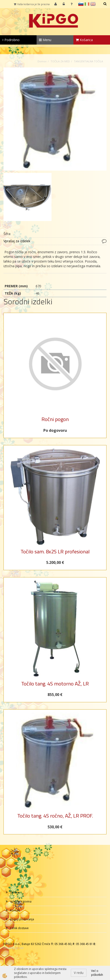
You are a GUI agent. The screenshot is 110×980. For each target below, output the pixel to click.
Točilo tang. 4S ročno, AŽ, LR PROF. (55, 816)
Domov (42, 61)
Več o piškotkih (97, 973)
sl (81, 4)
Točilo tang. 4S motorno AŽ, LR (55, 684)
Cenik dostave (19, 928)
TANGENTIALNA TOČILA (88, 61)
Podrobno (11, 40)
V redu (79, 973)
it (87, 4)
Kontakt (15, 910)
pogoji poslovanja (22, 919)
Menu (45, 40)
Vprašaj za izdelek (17, 241)
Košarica (84, 40)
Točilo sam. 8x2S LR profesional (55, 551)
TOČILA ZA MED (60, 61)
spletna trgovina (21, 901)
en (93, 4)
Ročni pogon (55, 419)
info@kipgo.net (14, 948)
